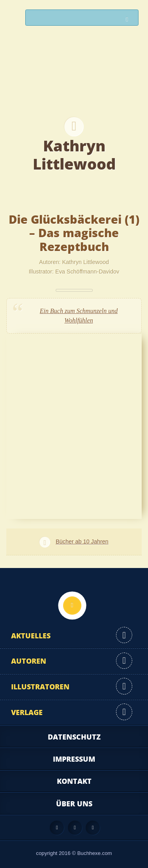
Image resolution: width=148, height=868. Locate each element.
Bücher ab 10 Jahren (82, 542)
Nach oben (72, 606)
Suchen (129, 20)
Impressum (74, 759)
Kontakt (74, 781)
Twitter (93, 828)
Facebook (75, 828)
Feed (57, 828)
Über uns (74, 804)
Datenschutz (74, 737)
